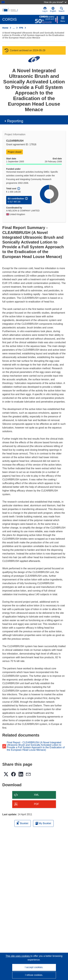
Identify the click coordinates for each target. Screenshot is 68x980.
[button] (53, 10)
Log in (45, 9)
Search (62, 9)
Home (5, 28)
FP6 (21, 28)
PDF (36, 804)
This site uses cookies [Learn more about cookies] (18, 956)
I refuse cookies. (34, 975)
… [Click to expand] (14, 28)
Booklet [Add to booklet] (23, 823)
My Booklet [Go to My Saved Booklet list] (43, 823)
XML (37, 795)
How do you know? (55, 2)
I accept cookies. (34, 967)
